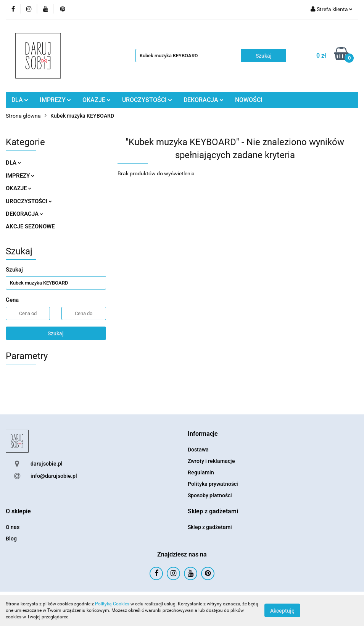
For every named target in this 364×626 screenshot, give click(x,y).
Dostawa (198, 450)
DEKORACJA (204, 100)
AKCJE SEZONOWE (30, 226)
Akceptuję (282, 611)
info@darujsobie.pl (54, 476)
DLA (20, 100)
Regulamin (201, 472)
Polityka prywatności (213, 484)
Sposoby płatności (210, 495)
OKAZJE (97, 100)
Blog (11, 539)
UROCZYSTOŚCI (147, 100)
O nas (13, 527)
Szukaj (56, 333)
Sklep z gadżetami (210, 527)
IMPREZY (55, 100)
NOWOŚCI (249, 100)
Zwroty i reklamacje (211, 461)
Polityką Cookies (112, 604)
